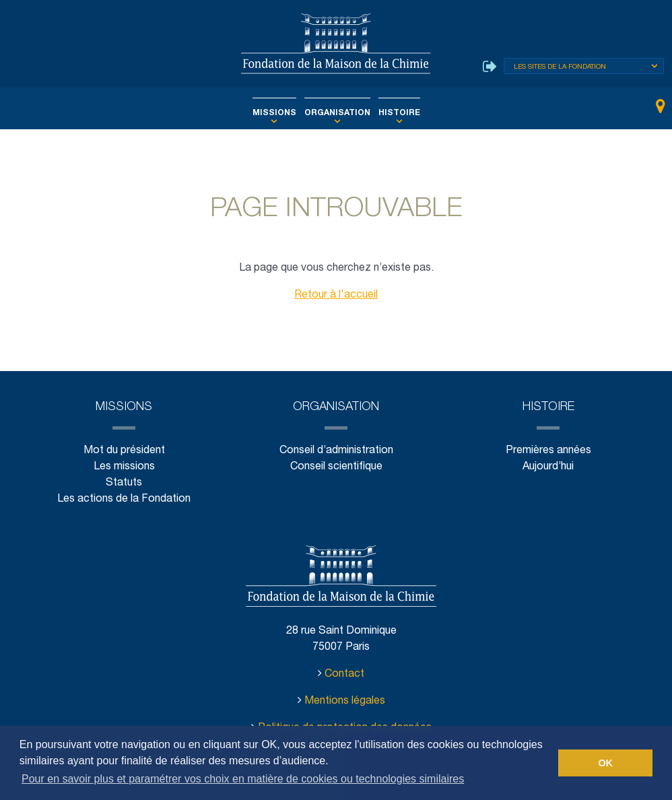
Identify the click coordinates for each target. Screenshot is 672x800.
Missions (281, 113)
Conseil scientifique (336, 467)
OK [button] (605, 763)
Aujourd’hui (548, 467)
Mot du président (124, 451)
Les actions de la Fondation (124, 499)
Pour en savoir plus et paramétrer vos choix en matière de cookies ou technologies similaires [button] (243, 779)
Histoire (392, 113)
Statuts (124, 483)
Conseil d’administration (336, 451)
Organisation (337, 113)
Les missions (124, 467)
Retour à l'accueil (336, 295)
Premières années (548, 451)
